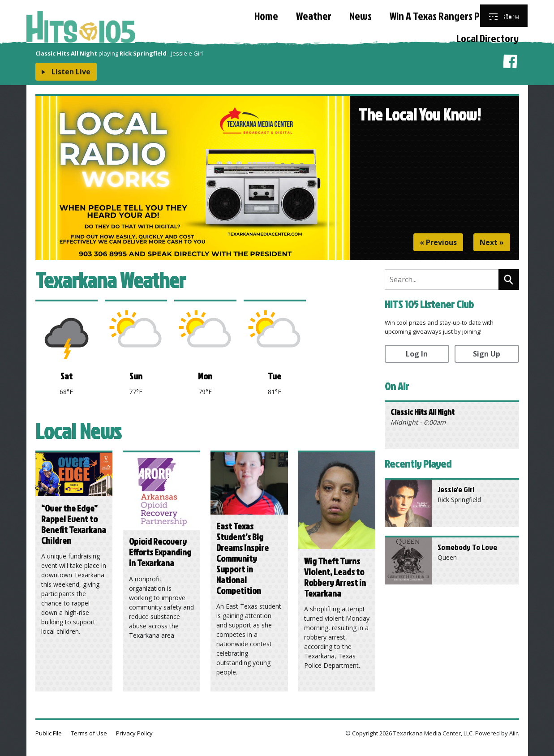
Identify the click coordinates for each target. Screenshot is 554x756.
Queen (447, 557)
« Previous (438, 242)
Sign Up (487, 354)
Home (266, 16)
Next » (492, 242)
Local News (78, 431)
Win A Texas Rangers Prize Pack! (454, 16)
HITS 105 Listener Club (429, 304)
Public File (49, 733)
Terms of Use (89, 733)
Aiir (513, 733)
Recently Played (418, 464)
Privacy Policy (134, 733)
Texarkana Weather (110, 280)
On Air (397, 386)
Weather (314, 16)
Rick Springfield (459, 500)
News (361, 16)
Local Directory (487, 38)
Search (509, 279)
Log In (417, 354)
